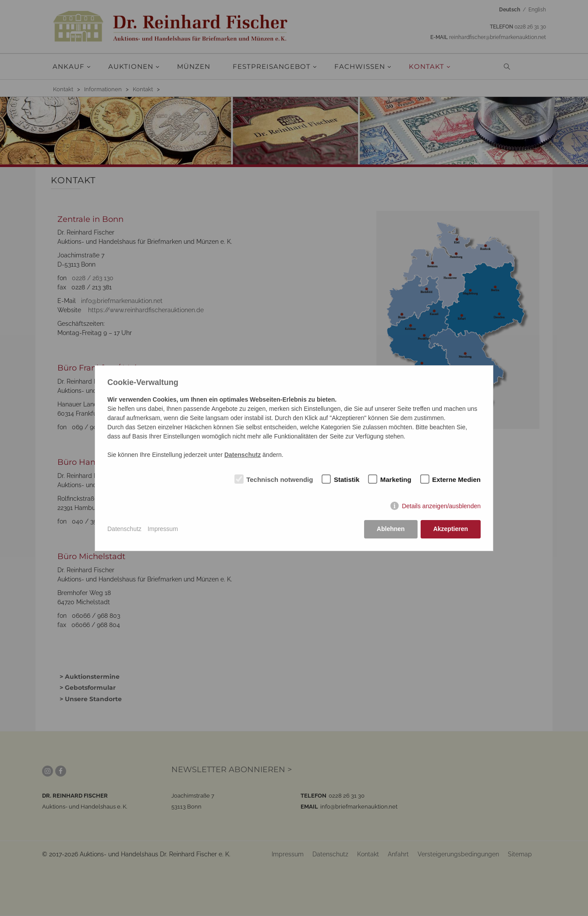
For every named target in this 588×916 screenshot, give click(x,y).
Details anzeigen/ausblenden (441, 506)
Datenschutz (124, 529)
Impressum (163, 529)
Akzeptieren (451, 529)
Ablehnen (391, 529)
